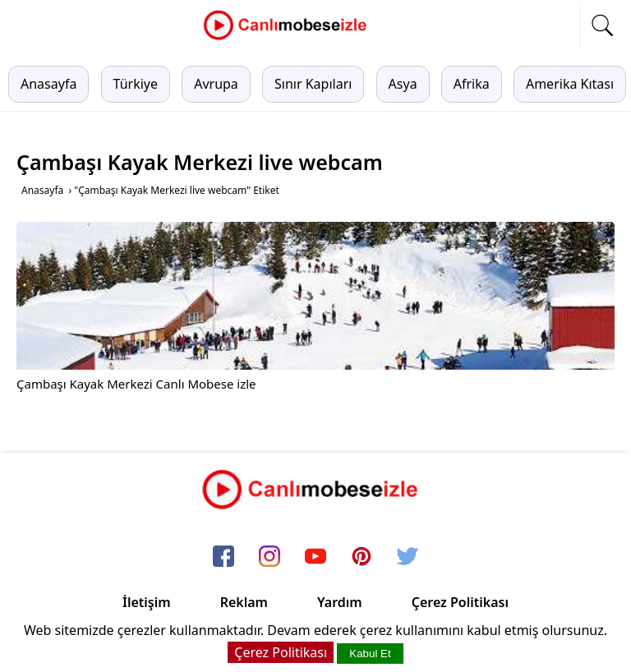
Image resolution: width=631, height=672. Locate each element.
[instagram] (269, 558)
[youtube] (315, 558)
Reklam (244, 602)
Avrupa (216, 84)
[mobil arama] (602, 25)
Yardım (340, 602)
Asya (403, 84)
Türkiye (136, 84)
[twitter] (408, 558)
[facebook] (223, 558)
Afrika (472, 84)
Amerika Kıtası (570, 84)
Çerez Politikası (460, 602)
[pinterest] (362, 558)
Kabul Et (370, 654)
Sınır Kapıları (313, 84)
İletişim (147, 602)
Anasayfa (48, 84)
